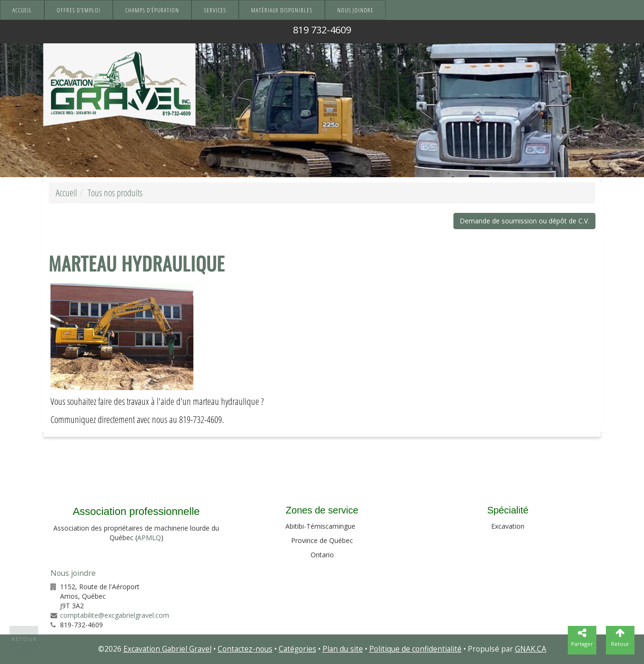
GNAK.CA (531, 649)
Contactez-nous (245, 649)
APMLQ (149, 538)
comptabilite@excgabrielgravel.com (115, 615)
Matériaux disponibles (282, 10)
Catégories (297, 649)
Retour (24, 639)
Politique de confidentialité (415, 649)
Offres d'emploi (79, 10)
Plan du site (343, 649)
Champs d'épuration (152, 10)
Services (215, 10)
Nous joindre (355, 10)
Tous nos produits (115, 193)
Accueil (22, 10)
